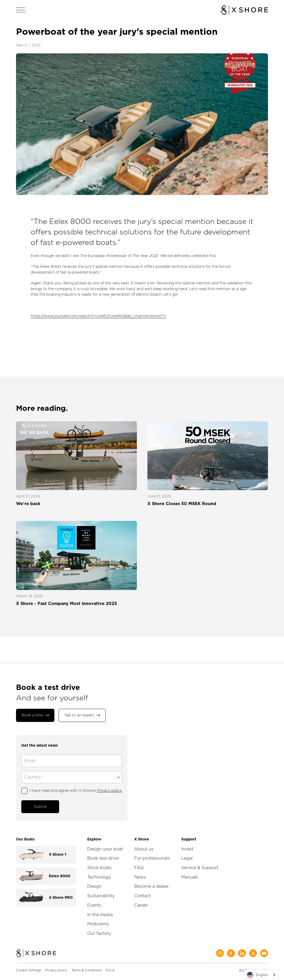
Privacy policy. (110, 788)
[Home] (36, 950)
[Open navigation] (21, 10)
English (257, 975)
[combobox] (261, 975)
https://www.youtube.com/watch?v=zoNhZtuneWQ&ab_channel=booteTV (99, 316)
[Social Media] (220, 949)
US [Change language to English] (254, 966)
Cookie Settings (29, 966)
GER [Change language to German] (264, 966)
